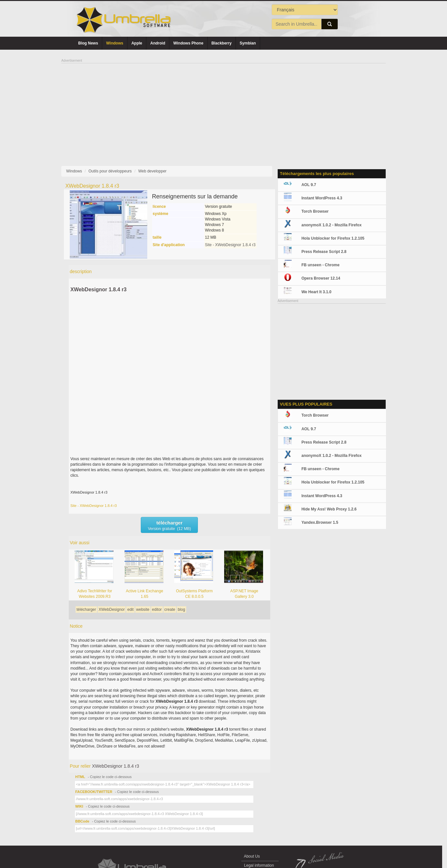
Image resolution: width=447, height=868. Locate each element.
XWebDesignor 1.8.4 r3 (98, 289)
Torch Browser (315, 211)
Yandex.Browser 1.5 (320, 522)
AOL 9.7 (309, 185)
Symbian (248, 43)
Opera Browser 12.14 (321, 278)
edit (130, 610)
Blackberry (222, 43)
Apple (137, 43)
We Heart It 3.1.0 (316, 292)
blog (181, 610)
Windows (115, 43)
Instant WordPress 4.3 (322, 198)
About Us (252, 856)
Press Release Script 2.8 (324, 252)
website (143, 610)
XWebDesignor (112, 610)
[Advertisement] (223, 109)
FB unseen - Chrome (320, 265)
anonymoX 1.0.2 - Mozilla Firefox (331, 225)
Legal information (259, 865)
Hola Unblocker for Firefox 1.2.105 (333, 238)
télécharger (86, 610)
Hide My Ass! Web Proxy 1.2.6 (329, 509)
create (170, 610)
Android (158, 43)
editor (157, 610)
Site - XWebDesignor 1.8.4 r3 (230, 245)
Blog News (88, 43)
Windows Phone (188, 43)
